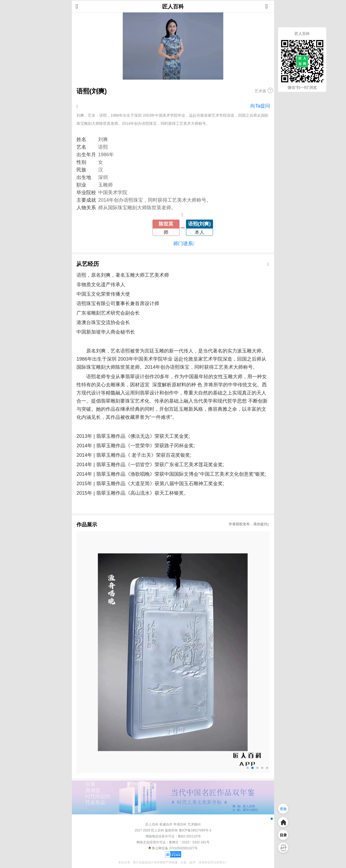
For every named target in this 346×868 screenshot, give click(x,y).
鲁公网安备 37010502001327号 (173, 848)
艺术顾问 (194, 824)
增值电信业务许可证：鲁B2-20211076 (173, 836)
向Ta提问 (260, 106)
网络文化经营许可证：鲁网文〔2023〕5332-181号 (173, 842)
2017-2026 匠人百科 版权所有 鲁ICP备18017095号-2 (173, 830)
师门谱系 (184, 244)
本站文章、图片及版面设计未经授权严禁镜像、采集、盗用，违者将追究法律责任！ (173, 862)
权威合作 (166, 824)
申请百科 (180, 824)
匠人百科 (173, 6)
